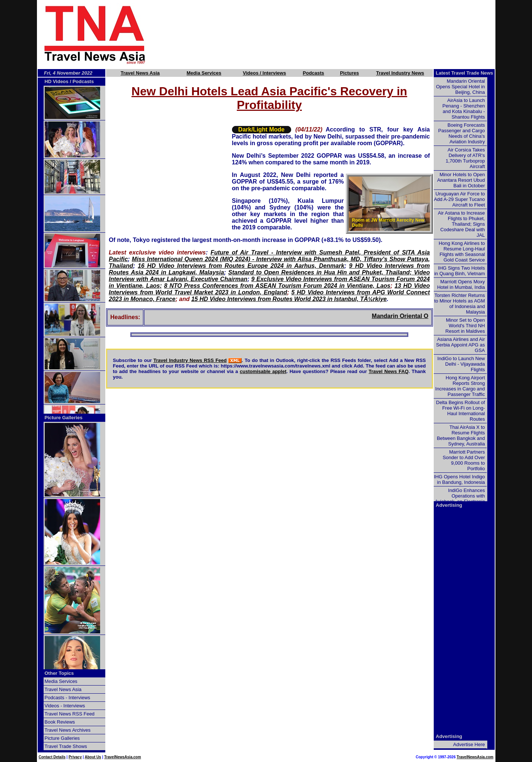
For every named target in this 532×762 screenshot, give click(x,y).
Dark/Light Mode (261, 129)
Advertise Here (469, 744)
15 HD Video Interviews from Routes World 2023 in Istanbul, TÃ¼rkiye (289, 299)
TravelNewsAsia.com (123, 757)
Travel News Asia (140, 73)
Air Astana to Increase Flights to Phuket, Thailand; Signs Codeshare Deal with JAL (461, 224)
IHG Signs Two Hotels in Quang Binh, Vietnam (459, 271)
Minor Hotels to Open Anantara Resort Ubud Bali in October (461, 180)
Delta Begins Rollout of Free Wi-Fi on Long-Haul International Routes (460, 411)
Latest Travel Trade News (465, 73)
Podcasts (314, 73)
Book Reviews (60, 722)
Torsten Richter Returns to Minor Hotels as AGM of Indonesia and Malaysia (459, 304)
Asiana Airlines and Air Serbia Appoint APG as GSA (460, 345)
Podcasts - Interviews (68, 698)
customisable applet (263, 371)
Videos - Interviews (65, 706)
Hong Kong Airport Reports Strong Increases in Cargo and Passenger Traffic (460, 386)
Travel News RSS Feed (70, 714)
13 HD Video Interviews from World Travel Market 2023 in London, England (270, 289)
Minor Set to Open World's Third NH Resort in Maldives (465, 326)
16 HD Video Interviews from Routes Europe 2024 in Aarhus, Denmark (241, 266)
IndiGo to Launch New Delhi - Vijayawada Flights (461, 364)
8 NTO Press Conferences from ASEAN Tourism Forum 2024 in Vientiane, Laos (277, 286)
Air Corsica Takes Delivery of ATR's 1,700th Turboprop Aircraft (465, 158)
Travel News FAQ (389, 371)
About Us (93, 757)
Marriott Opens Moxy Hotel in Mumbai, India (461, 284)
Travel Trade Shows (66, 746)
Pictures (349, 73)
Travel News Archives (68, 730)
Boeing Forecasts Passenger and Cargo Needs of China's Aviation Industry (461, 133)
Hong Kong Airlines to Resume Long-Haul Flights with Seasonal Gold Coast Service (462, 252)
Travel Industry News (400, 73)
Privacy (75, 757)
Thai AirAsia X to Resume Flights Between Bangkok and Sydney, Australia (461, 435)
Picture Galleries (64, 418)
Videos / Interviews (264, 73)
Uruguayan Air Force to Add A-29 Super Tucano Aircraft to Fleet (459, 199)
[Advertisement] (333, 34)
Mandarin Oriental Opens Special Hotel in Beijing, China (460, 87)
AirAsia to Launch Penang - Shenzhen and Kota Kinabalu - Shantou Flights (464, 109)
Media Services (204, 73)
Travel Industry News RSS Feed (190, 360)
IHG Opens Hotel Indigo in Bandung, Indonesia (459, 479)
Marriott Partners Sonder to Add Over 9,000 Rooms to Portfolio (464, 460)
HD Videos (57, 81)
